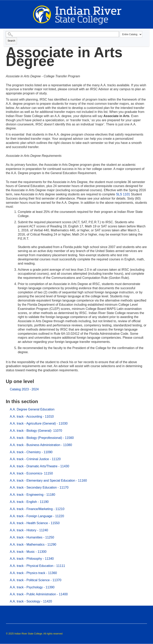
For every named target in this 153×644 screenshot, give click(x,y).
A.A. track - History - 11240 (29, 530)
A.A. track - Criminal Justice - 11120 (35, 459)
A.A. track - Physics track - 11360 (33, 573)
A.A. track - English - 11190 (29, 502)
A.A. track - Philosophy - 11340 (32, 559)
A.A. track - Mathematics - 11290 (33, 545)
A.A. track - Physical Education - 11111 (37, 566)
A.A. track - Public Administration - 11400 (39, 594)
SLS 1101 (123, 194)
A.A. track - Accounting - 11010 (32, 417)
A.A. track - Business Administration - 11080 (41, 445)
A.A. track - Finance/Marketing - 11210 (37, 509)
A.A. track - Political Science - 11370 (36, 580)
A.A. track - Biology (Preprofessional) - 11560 (42, 438)
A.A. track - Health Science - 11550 (35, 523)
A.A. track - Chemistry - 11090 (31, 452)
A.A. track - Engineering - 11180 (32, 495)
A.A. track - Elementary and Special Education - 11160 (48, 481)
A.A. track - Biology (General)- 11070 (36, 431)
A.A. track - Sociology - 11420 (31, 601)
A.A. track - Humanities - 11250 (32, 537)
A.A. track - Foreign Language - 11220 (37, 516)
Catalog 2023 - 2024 (24, 389)
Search (11, 41)
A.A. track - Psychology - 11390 (32, 587)
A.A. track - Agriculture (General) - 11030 (39, 423)
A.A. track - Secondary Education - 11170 (39, 487)
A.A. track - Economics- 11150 (31, 473)
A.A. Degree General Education (32, 409)
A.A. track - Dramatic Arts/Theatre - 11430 (39, 466)
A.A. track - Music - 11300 (28, 552)
